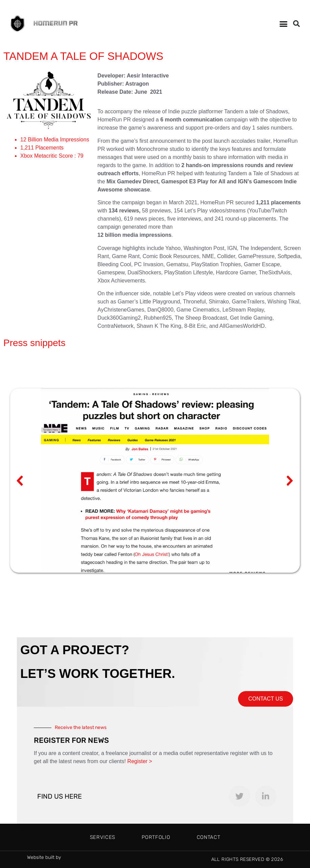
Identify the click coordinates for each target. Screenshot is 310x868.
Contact (209, 837)
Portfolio (156, 837)
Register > (140, 761)
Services (103, 837)
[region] (155, 481)
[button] (284, 24)
